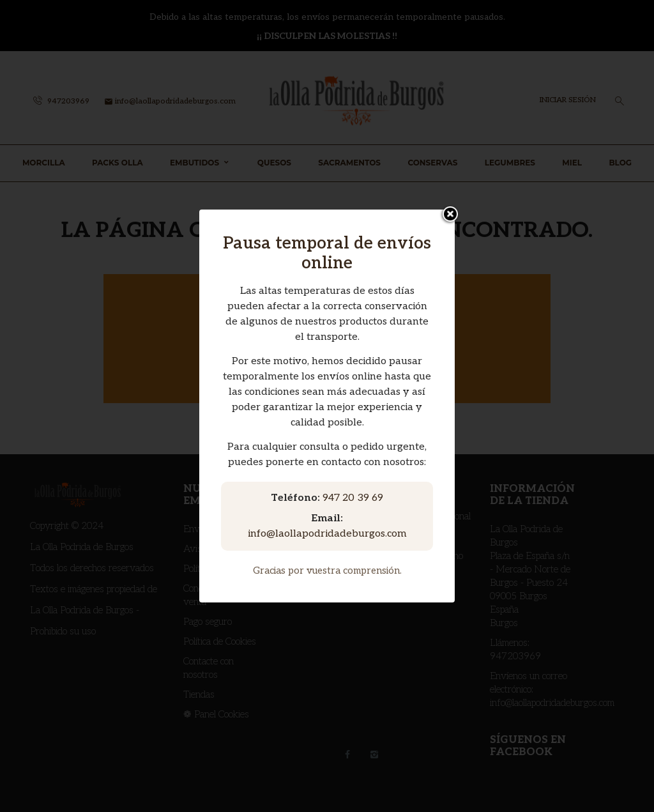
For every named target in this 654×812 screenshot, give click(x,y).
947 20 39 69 (353, 498)
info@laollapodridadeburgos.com (327, 534)
